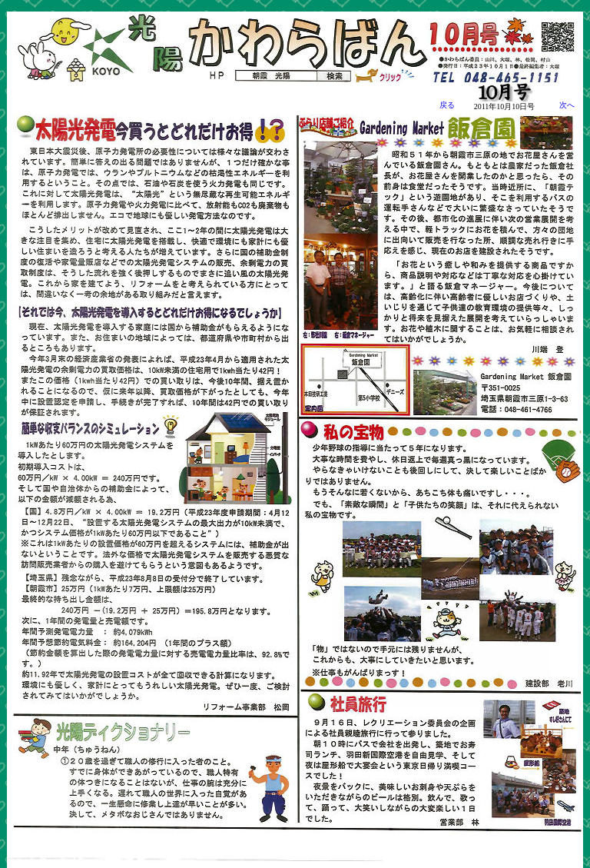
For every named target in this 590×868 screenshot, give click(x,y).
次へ (559, 105)
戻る (447, 105)
